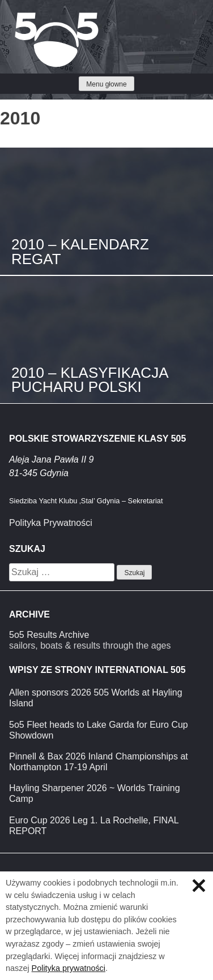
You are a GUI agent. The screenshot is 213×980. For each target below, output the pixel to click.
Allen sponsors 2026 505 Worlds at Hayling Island (96, 698)
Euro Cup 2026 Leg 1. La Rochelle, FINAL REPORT (94, 826)
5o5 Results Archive (49, 635)
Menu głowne (106, 84)
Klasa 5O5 (34, 17)
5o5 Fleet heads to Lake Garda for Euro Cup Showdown (99, 730)
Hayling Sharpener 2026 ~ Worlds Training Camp (95, 793)
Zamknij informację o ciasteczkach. (199, 886)
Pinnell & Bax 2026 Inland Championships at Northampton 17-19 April (99, 762)
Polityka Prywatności (51, 523)
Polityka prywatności (69, 968)
